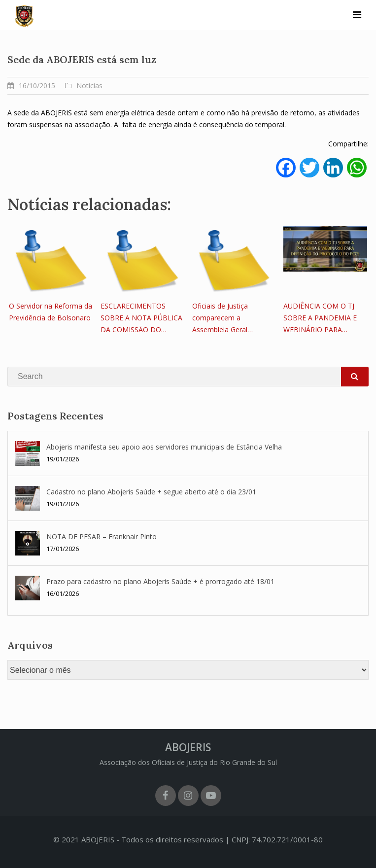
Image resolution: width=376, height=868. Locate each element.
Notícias (89, 86)
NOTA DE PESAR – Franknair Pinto (102, 537)
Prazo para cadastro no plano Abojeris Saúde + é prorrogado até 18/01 (160, 581)
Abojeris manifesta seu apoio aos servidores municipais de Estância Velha (164, 447)
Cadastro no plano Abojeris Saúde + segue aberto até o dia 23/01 (151, 492)
